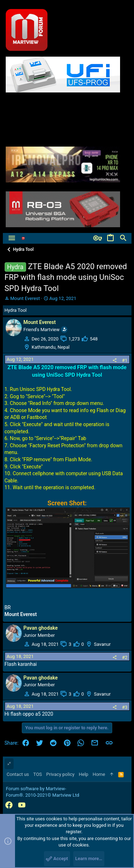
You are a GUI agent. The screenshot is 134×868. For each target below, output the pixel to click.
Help (84, 774)
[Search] (123, 238)
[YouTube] (22, 805)
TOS (38, 774)
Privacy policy (60, 774)
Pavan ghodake (41, 628)
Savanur (102, 644)
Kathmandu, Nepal (51, 347)
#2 (125, 657)
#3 (125, 707)
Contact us (18, 774)
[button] (12, 238)
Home (99, 774)
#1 (125, 360)
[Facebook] (9, 805)
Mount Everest (25, 298)
